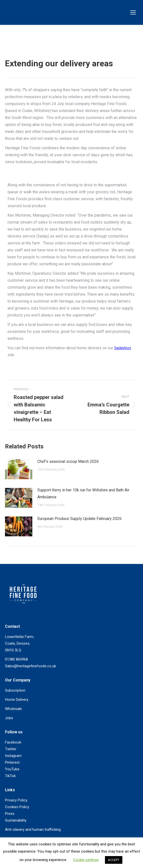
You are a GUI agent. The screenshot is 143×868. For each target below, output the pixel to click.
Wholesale (13, 709)
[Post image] (19, 469)
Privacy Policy (16, 800)
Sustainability (16, 820)
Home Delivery (17, 700)
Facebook (13, 742)
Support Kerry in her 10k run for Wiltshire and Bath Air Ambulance (83, 493)
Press (10, 814)
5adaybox (123, 348)
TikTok (10, 776)
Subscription (15, 690)
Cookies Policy (17, 807)
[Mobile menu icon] (133, 12)
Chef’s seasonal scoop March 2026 (68, 461)
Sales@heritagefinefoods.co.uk (30, 666)
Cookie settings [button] (86, 860)
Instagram (13, 756)
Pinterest (12, 762)
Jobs (9, 718)
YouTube (12, 769)
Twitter (11, 749)
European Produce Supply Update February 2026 (79, 519)
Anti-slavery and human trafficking (33, 829)
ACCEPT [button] (114, 860)
